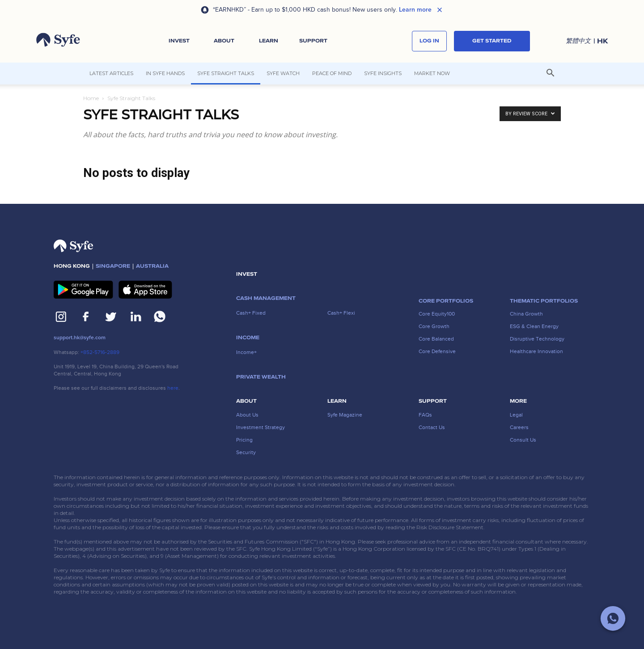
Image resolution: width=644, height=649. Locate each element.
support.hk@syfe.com (80, 338)
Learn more (415, 10)
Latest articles (111, 73)
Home (91, 98)
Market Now (432, 73)
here (173, 388)
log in (429, 41)
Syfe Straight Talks (226, 73)
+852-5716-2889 (100, 352)
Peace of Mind (332, 73)
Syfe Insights (383, 73)
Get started (492, 41)
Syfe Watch (283, 73)
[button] (179, 41)
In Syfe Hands (165, 73)
